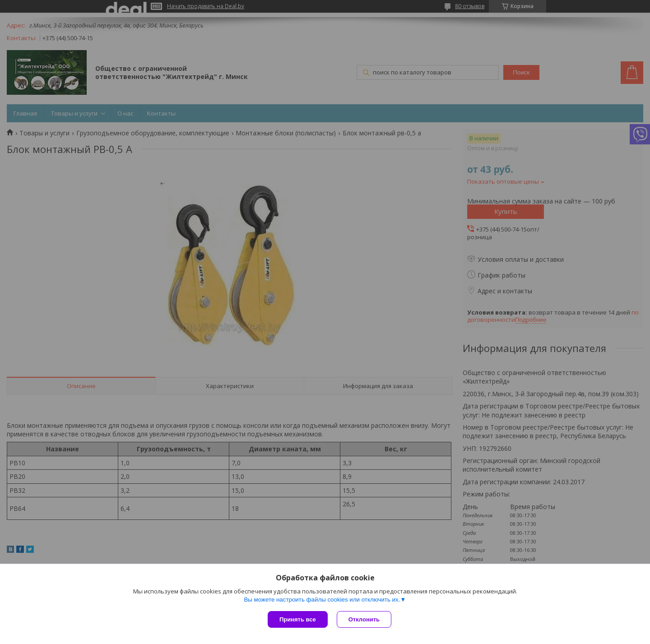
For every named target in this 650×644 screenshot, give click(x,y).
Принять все (298, 619)
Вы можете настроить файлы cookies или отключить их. (322, 600)
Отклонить (364, 619)
